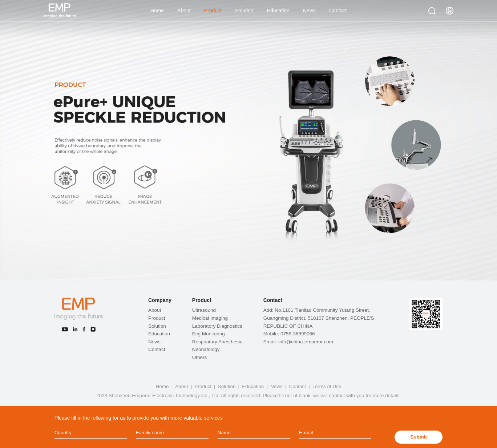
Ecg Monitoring (209, 334)
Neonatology (206, 349)
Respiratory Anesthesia (217, 342)
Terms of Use (327, 386)
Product (213, 11)
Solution (244, 11)
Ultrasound (204, 310)
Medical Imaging (210, 318)
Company (160, 300)
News (309, 11)
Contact (338, 11)
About (184, 11)
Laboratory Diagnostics (217, 326)
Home (157, 11)
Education (278, 11)
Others (200, 357)
